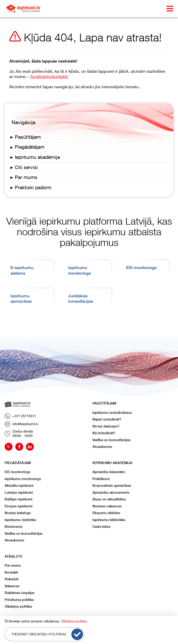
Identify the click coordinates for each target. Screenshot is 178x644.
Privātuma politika (19, 600)
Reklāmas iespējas (20, 593)
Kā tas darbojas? (106, 426)
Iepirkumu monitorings (23, 479)
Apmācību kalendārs (109, 472)
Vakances (12, 586)
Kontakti (11, 572)
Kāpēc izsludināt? (107, 419)
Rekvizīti (12, 579)
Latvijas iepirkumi (19, 492)
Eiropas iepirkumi (19, 506)
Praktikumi (101, 479)
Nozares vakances (107, 506)
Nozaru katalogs (18, 513)
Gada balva (101, 526)
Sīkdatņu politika (18, 606)
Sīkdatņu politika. (74, 621)
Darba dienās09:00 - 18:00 (19, 434)
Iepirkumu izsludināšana (112, 413)
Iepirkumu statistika (20, 520)
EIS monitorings (141, 268)
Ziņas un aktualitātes (109, 499)
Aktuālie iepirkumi (19, 485)
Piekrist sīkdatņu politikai (47, 634)
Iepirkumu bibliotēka (109, 520)
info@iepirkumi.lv (21, 424)
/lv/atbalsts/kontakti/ (49, 76)
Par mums (13, 565)
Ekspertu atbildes (106, 513)
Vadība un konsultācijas (111, 440)
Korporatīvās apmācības (112, 485)
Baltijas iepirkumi (19, 499)
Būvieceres (14, 526)
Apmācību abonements (111, 492)
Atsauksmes (102, 447)
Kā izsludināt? (104, 433)
